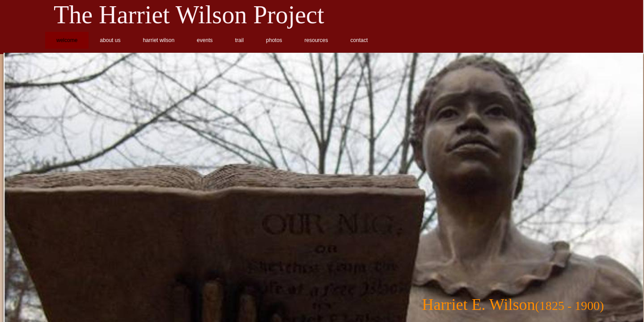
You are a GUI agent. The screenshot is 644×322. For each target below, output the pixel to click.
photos (274, 40)
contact (359, 40)
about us (110, 40)
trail (239, 40)
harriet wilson (159, 40)
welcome (67, 40)
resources (316, 40)
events (205, 40)
